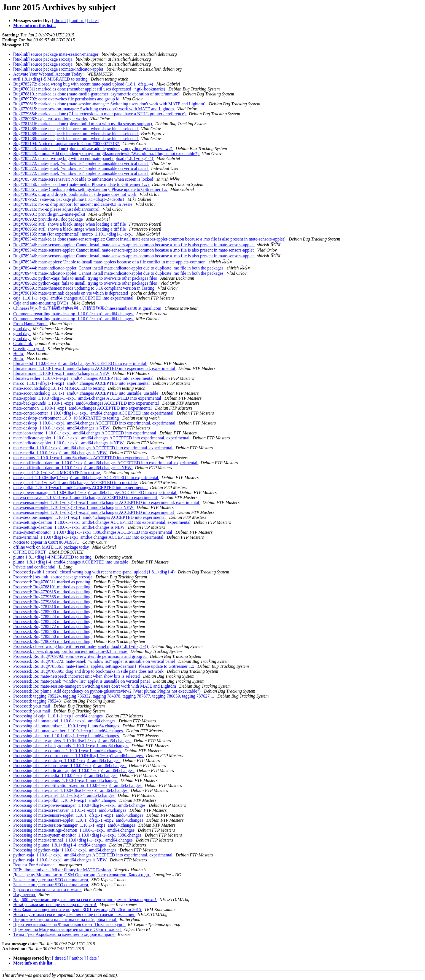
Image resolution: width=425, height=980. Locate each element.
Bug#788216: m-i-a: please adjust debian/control (57, 209)
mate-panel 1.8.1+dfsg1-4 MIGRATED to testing (57, 473)
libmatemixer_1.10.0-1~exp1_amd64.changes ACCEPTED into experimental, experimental (95, 368)
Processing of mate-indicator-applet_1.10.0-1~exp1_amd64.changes (74, 771)
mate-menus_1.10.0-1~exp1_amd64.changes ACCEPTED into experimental (81, 458)
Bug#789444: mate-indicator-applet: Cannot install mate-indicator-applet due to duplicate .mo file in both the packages (119, 268)
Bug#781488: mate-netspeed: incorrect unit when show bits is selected (76, 129)
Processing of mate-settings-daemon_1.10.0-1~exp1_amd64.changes (74, 830)
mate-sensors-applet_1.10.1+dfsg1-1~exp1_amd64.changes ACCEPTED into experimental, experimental (107, 502)
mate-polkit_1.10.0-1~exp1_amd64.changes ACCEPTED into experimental (80, 488)
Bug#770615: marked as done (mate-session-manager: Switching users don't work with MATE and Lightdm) (110, 104)
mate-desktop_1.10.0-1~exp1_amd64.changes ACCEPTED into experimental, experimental (95, 423)
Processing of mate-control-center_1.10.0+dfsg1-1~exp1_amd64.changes (79, 756)
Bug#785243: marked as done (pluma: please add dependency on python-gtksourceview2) (93, 149)
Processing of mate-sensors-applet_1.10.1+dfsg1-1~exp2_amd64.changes (79, 820)
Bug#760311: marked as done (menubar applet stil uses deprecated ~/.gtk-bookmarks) (90, 89)
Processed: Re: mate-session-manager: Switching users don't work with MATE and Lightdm (95, 686)
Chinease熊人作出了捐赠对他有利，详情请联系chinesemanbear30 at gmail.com (88, 308)
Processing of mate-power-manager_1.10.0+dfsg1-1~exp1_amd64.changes (80, 805)
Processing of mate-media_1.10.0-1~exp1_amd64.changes (65, 775)
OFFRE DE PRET (30, 552)
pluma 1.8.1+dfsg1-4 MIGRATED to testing (53, 557)
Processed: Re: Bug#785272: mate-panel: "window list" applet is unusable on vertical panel (95, 661)
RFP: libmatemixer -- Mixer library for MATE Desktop (63, 870)
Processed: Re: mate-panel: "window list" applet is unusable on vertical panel (82, 681)
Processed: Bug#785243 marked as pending (52, 622)
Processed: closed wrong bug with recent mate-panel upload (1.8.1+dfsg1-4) (81, 646)
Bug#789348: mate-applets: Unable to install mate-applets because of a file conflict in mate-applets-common (110, 262)
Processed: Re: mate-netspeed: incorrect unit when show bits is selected (77, 676)
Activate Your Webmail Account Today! (49, 74)
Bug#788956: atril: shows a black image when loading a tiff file (70, 224)
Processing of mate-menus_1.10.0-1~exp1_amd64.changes (66, 780)
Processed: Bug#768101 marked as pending (52, 587)
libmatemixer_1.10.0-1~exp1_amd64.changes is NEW (62, 373)
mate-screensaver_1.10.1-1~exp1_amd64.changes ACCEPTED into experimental (86, 497)
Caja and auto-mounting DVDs (41, 303)
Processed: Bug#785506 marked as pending (52, 631)
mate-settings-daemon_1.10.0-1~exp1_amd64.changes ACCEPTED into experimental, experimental (102, 522)
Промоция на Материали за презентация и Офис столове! (68, 929)
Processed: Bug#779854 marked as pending (52, 602)
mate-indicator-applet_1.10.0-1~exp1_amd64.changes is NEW (69, 443)
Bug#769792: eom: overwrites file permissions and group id (67, 99)
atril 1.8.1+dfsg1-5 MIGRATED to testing (51, 79)
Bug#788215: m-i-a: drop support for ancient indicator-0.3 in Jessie (73, 204)
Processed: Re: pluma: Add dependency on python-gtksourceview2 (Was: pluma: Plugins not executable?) (107, 691)
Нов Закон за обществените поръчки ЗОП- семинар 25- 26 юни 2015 (78, 910)
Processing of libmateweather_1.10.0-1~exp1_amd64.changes (68, 731)
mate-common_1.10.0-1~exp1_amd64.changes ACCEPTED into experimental (83, 408)
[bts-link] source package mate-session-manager (56, 54)
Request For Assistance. (35, 865)
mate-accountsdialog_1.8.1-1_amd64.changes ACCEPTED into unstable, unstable (86, 393)
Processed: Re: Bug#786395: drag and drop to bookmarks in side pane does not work (89, 671)
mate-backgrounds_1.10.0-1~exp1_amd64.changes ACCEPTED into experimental (87, 403)
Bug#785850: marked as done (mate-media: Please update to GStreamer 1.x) (81, 184)
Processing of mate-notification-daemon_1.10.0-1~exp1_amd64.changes (78, 785)
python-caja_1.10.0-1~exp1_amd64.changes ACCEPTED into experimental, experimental (93, 855)
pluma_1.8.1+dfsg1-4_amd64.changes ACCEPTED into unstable (71, 562)
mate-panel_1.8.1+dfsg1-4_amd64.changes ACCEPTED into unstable (76, 483)
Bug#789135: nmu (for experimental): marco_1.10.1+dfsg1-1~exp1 (74, 234)
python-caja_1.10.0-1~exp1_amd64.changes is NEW (60, 860)
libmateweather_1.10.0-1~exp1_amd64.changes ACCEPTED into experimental (84, 378)
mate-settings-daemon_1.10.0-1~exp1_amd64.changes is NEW (69, 527)
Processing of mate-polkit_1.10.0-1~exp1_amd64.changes (65, 800)
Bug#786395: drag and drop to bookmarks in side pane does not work (75, 194)
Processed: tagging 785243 (37, 701)
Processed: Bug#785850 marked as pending (52, 636)
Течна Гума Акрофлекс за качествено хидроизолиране (64, 934)
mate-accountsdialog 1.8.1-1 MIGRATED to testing (60, 388)
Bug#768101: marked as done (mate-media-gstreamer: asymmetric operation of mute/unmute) (97, 94)
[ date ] (93, 21)
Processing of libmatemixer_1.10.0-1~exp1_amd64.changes (67, 726)
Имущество (25, 895)
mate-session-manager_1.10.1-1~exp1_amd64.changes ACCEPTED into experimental (90, 517)
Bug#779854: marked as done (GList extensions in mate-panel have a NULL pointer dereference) (100, 114)
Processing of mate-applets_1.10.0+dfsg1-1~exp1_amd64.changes (72, 741)
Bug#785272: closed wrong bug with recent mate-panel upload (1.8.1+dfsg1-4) (84, 84)
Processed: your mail (32, 706)
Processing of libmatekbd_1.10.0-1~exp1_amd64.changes (65, 721)
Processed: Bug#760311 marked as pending (52, 582)
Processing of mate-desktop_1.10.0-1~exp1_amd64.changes (67, 761)
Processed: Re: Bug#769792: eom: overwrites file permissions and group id (80, 656)
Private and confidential (35, 567)
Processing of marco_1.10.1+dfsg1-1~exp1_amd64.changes (67, 736)
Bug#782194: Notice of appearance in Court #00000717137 (67, 144)
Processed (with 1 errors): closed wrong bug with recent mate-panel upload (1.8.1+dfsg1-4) (94, 572)
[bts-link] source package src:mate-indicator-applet (59, 69)
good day (22, 329)
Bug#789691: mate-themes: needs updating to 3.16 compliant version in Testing (84, 288)
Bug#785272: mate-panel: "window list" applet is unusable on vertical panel (81, 163)
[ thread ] (60, 21)
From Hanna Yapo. (30, 324)
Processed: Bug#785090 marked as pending (52, 612)
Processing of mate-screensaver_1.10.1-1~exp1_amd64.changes (70, 810)
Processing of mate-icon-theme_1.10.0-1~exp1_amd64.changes (70, 766)
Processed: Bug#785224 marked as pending (52, 617)
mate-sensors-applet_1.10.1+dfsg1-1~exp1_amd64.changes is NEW (74, 507)
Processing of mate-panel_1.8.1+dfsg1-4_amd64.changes (64, 795)
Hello (19, 353)
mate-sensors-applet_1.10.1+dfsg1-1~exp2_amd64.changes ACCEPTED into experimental (94, 512)
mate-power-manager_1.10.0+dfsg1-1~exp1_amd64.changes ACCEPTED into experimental (95, 492)
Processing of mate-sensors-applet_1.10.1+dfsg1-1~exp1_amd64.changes (79, 815)
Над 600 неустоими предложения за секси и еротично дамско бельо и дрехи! (85, 900)
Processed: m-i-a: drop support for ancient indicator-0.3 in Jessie (71, 651)
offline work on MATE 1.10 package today (52, 547)
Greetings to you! (29, 349)
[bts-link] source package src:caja (43, 59)
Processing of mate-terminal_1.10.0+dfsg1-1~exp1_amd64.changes (73, 840)
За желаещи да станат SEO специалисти (51, 880)
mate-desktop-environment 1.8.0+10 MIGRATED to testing (67, 418)
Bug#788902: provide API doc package (49, 219)
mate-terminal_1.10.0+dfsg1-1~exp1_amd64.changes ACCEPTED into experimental (89, 537)
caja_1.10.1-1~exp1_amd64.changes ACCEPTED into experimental (74, 298)
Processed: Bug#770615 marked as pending (52, 592)
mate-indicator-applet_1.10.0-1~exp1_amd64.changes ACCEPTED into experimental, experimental (102, 438)
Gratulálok (23, 344)
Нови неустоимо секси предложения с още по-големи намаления (74, 914)
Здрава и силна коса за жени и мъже (47, 890)
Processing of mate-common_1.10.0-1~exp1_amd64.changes (68, 751)
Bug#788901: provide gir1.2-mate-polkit (50, 214)
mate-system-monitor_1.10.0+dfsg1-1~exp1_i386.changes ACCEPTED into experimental (93, 532)
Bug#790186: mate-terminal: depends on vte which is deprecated (71, 293)
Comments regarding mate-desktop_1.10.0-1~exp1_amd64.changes (73, 314)
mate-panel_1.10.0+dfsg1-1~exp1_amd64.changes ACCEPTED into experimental (86, 478)
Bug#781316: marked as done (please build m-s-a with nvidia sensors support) (83, 124)
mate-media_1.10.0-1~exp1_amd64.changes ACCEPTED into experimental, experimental (93, 448)
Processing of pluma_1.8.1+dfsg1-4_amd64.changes (60, 845)
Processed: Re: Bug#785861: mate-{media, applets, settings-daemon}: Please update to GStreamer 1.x (104, 666)
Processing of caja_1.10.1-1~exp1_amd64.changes (59, 716)
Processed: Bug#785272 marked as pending (52, 627)
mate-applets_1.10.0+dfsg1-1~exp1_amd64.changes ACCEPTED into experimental (88, 398)
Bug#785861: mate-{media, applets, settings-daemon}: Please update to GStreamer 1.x (91, 189)
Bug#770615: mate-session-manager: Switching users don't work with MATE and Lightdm (94, 109)
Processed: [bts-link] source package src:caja (53, 577)
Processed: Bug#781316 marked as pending (52, 607)
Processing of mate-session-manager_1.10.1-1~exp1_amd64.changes (75, 825)
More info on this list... (34, 26)
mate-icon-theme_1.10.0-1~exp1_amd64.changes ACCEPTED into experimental (85, 433)
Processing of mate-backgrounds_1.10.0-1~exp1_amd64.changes (71, 746)
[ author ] (78, 21)
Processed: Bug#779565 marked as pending (52, 597)
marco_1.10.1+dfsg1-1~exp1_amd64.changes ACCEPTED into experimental (82, 383)
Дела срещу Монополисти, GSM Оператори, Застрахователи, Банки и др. (82, 875)
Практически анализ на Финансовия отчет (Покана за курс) (69, 924)
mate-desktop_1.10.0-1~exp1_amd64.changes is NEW (62, 428)
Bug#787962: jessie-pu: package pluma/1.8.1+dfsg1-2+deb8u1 (69, 199)
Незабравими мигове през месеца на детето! (55, 905)
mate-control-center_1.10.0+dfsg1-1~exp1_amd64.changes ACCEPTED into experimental (94, 413)
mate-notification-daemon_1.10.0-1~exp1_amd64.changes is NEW (73, 468)
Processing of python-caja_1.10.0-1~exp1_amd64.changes (65, 850)
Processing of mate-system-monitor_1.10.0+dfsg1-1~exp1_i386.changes (78, 835)
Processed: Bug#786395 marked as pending (52, 641)
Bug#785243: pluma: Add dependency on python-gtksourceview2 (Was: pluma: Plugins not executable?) (106, 153)
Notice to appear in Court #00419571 (47, 542)
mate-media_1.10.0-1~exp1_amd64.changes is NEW (60, 453)
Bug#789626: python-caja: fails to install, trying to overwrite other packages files (86, 278)
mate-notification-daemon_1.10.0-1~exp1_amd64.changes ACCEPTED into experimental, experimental (106, 463)
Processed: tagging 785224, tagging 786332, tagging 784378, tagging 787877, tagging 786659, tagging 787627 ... (114, 696)
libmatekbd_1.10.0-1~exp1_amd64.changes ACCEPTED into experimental (80, 363)
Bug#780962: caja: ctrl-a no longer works (51, 119)
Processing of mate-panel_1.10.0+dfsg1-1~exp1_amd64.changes (71, 790)
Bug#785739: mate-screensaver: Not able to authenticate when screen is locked (84, 179)
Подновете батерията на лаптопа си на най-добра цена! (65, 919)
